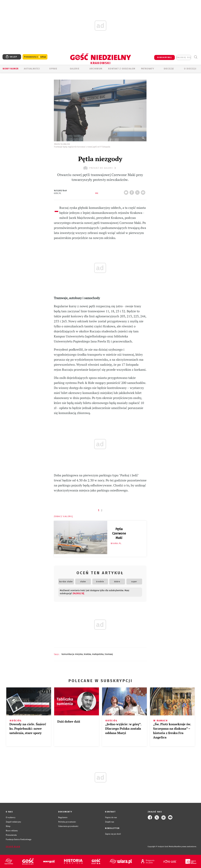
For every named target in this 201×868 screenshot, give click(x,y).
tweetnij (138, 192)
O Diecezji (190, 69)
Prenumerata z (35, 57)
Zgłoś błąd (13, 847)
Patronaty (148, 69)
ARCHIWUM (96, 69)
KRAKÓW (87, 654)
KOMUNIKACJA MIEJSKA (72, 654)
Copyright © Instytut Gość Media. (161, 847)
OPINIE (53, 69)
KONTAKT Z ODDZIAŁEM (122, 69)
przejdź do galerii (100, 168)
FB (132, 192)
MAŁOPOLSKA (98, 654)
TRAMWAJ (109, 654)
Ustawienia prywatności (68, 826)
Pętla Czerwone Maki (119, 533)
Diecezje (169, 69)
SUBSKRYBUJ (164, 57)
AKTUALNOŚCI (32, 69)
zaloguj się (184, 57)
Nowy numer (11, 69)
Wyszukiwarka (196, 57)
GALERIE (75, 69)
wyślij (144, 192)
